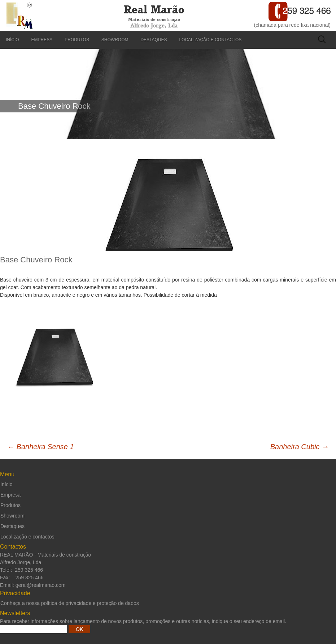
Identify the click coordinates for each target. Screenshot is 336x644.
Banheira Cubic (300, 447)
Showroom (115, 40)
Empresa (42, 40)
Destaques (154, 40)
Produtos (77, 40)
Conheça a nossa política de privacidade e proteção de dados (70, 603)
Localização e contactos (210, 40)
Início (12, 40)
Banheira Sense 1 (41, 447)
